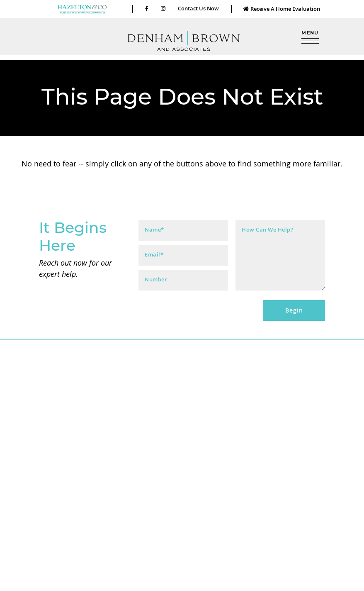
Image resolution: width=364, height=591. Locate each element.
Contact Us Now (198, 9)
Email (154, 255)
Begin (294, 310)
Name (154, 230)
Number (156, 280)
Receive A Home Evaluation (281, 9)
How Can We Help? (267, 230)
